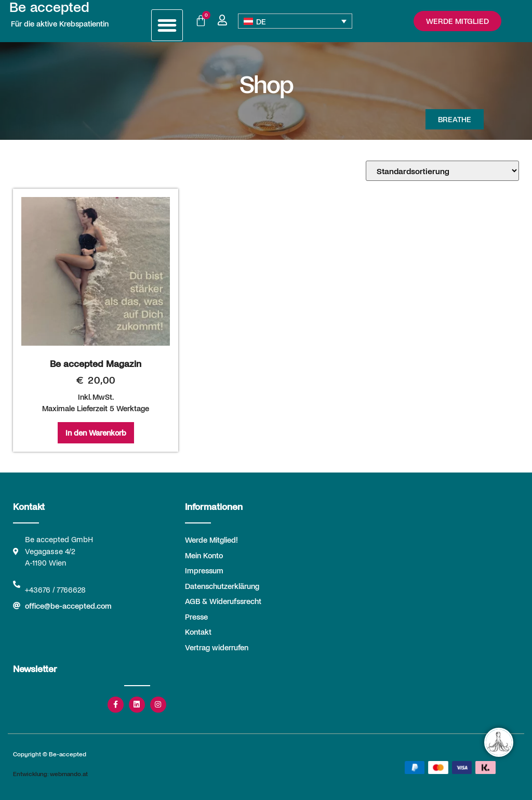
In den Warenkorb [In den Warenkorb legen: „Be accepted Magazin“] (96, 432)
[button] (167, 25)
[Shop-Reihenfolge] (442, 171)
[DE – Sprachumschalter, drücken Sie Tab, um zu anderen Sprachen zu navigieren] (295, 21)
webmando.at (69, 773)
